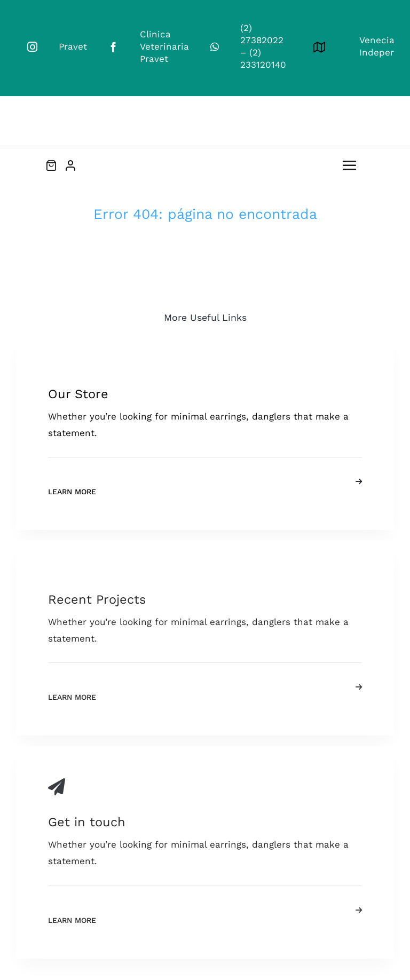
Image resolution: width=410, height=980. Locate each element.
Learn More (72, 492)
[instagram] (32, 47)
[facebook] (113, 47)
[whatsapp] (215, 47)
